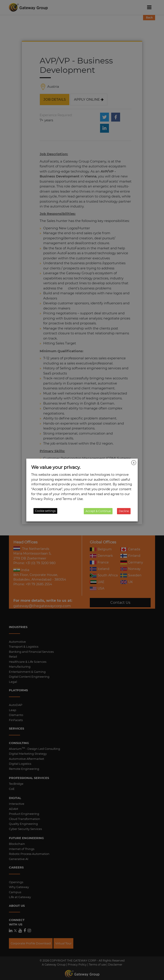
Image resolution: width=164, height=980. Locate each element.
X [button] (134, 463)
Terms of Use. (73, 499)
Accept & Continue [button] (98, 511)
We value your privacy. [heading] (56, 467)
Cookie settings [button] (45, 511)
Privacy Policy (42, 499)
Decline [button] (124, 511)
